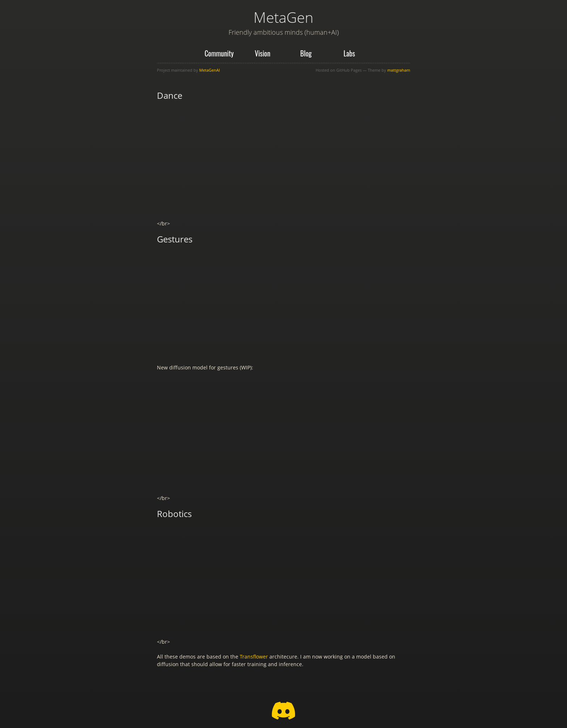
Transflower (254, 657)
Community (219, 53)
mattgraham (399, 70)
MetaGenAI (210, 70)
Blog (306, 53)
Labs (349, 53)
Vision (262, 53)
